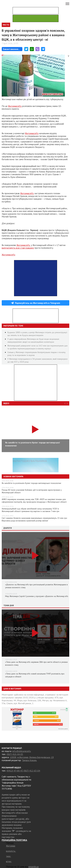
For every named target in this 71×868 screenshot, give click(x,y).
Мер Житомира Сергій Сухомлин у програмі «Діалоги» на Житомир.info (37, 596)
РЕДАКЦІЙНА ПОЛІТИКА (14, 840)
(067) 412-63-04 (32, 771)
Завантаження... (11, 49)
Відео (6, 403)
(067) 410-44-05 (15, 754)
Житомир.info (15, 106)
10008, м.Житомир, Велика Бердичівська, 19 (32, 757)
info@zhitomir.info (22, 751)
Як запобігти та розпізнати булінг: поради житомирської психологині (31, 483)
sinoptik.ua (33, 867)
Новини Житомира (13, 476)
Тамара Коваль (29, 760)
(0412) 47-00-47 (15, 771)
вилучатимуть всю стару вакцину (18, 248)
